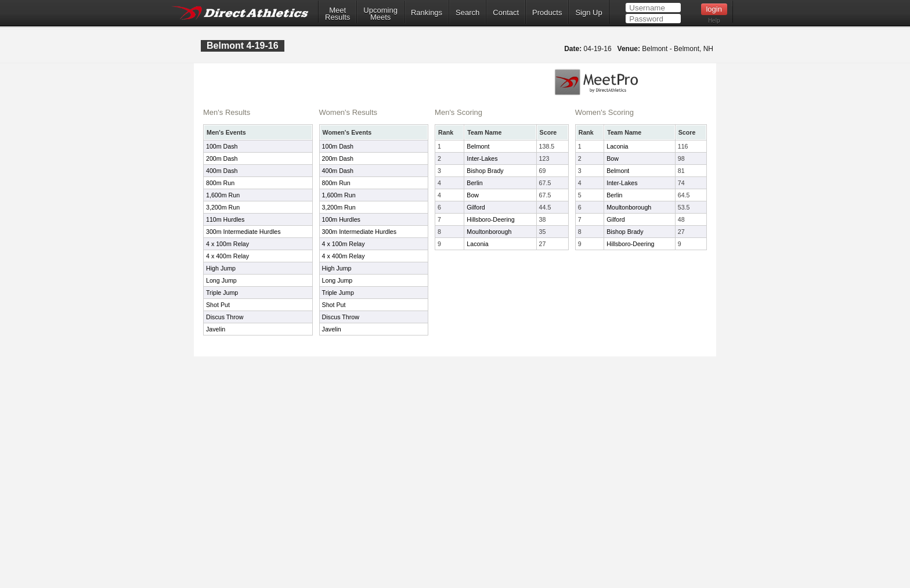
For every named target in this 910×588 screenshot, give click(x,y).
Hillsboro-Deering (490, 219)
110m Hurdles (225, 219)
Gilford (476, 207)
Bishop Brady (485, 171)
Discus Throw (225, 317)
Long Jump (221, 280)
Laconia (477, 244)
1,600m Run (223, 195)
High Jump (221, 268)
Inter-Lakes (482, 158)
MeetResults (337, 14)
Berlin (474, 183)
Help (714, 21)
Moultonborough (489, 232)
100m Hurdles (341, 219)
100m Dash (222, 146)
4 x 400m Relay (228, 256)
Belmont (478, 146)
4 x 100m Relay (228, 244)
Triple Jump (222, 293)
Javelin (216, 329)
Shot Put (218, 305)
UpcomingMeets (380, 14)
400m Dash (222, 171)
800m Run (220, 183)
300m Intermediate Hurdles (243, 232)
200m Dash (222, 158)
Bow (473, 195)
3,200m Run (223, 207)
